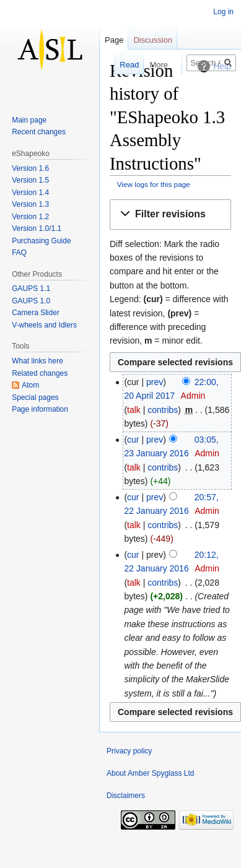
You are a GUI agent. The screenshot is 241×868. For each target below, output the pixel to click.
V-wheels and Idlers (44, 325)
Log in (223, 12)
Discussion (153, 40)
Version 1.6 (30, 168)
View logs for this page (154, 184)
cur (133, 440)
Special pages (35, 397)
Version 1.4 (30, 193)
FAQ (19, 253)
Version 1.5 (30, 180)
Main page (29, 120)
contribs (163, 410)
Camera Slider (36, 313)
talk (134, 410)
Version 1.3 (30, 204)
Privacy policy (129, 751)
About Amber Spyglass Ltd (150, 773)
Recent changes (39, 132)
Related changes (40, 373)
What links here (37, 361)
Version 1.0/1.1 (37, 228)
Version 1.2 (30, 217)
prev (155, 382)
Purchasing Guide (41, 241)
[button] (170, 215)
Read (119, 65)
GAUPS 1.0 (31, 301)
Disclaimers (126, 796)
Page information (40, 409)
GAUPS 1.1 (31, 289)
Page (114, 40)
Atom (30, 385)
